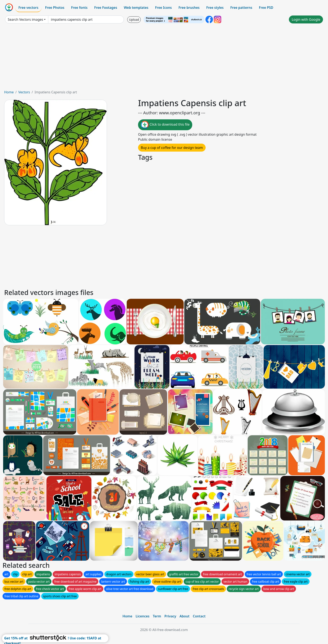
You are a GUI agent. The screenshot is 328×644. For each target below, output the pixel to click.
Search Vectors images (25, 19)
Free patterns (241, 8)
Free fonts (79, 8)
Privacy (170, 616)
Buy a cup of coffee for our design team (172, 148)
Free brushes (189, 8)
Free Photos (55, 8)
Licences (142, 616)
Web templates (136, 8)
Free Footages (106, 8)
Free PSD (266, 8)
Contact (199, 616)
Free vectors (28, 8)
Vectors (24, 92)
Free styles (215, 8)
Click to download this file (165, 125)
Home (9, 92)
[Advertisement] (164, 58)
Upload (134, 20)
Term (157, 616)
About (184, 616)
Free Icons (163, 8)
